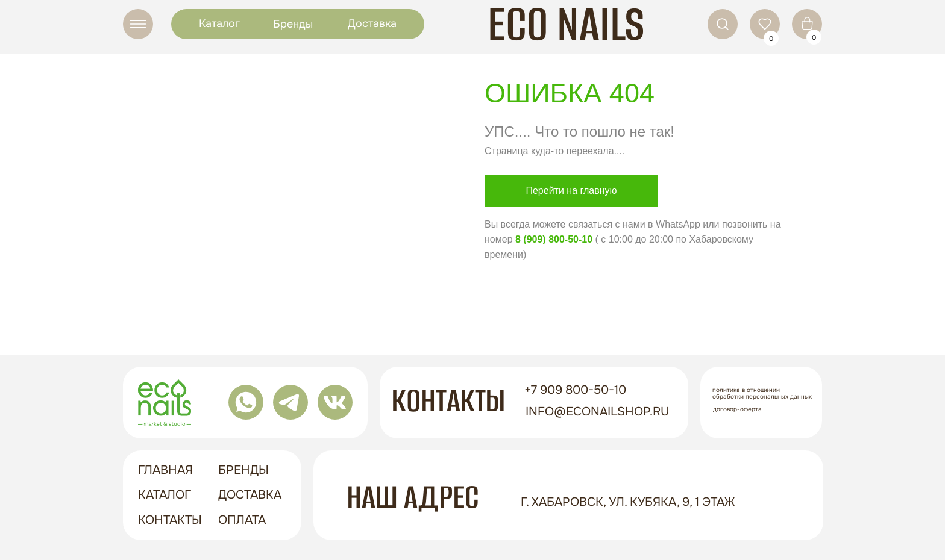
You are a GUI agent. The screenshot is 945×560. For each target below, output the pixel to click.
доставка (250, 495)
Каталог (219, 23)
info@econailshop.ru (598, 412)
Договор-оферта (737, 409)
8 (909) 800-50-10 (554, 239)
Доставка (372, 23)
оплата (242, 520)
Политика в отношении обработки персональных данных (762, 393)
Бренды (293, 24)
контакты (170, 520)
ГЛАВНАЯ (165, 470)
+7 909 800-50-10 (575, 390)
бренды (243, 470)
